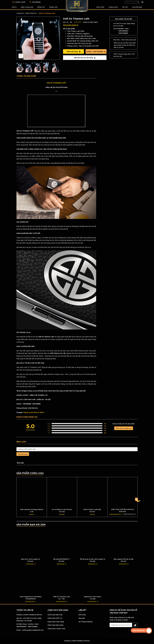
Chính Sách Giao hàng (56, 622)
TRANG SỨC (53, 7)
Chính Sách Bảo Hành (55, 625)
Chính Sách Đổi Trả (55, 618)
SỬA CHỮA (100, 7)
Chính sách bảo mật (55, 615)
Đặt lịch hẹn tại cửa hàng (85, 58)
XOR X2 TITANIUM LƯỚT (56, 83)
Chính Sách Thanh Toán (56, 628)
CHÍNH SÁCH (113, 7)
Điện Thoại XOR (27, 7)
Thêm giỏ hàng (73, 51)
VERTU (14, 7)
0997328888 (96, 51)
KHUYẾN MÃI (137, 7)
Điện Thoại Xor (31, 13)
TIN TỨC (125, 7)
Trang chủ (20, 13)
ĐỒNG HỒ (41, 7)
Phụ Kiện (82, 618)
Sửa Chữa (82, 615)
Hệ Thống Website (86, 622)
